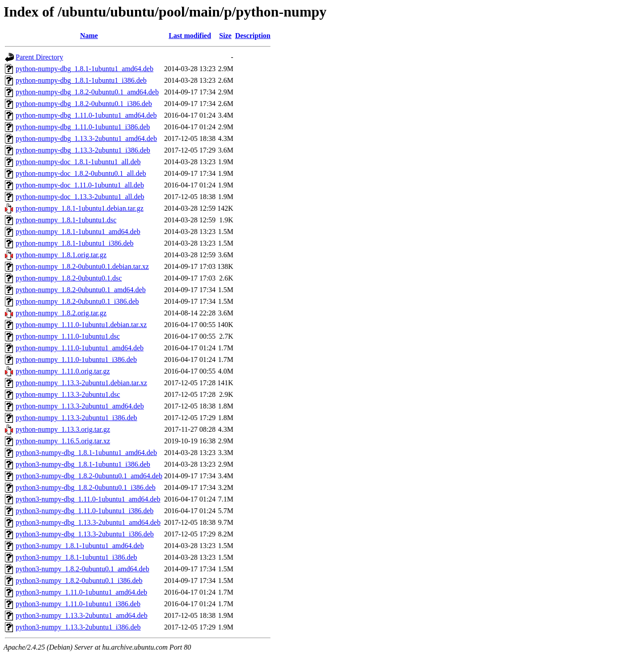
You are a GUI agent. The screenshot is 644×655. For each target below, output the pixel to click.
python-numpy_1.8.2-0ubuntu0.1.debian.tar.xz (82, 266)
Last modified (190, 36)
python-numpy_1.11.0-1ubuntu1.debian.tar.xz (81, 325)
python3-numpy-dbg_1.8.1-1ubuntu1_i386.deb (83, 464)
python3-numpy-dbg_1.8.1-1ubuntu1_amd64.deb (86, 453)
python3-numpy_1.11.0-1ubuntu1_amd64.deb (81, 592)
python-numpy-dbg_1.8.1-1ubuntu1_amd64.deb (85, 69)
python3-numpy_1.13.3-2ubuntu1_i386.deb (78, 627)
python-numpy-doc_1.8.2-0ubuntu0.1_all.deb (81, 173)
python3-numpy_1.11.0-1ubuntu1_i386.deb (78, 604)
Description (253, 36)
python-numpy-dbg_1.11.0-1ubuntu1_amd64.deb (86, 115)
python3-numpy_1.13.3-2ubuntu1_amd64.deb (82, 615)
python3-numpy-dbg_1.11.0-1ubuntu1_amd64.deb (88, 499)
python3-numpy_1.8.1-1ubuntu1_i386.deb (76, 557)
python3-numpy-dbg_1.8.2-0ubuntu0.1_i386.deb (86, 487)
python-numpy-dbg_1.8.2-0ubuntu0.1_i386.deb (84, 104)
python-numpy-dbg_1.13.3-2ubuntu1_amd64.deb (86, 138)
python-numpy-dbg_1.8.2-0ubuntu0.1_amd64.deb (87, 92)
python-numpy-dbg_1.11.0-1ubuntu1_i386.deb (83, 127)
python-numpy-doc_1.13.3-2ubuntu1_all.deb (80, 197)
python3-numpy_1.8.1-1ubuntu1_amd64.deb (80, 546)
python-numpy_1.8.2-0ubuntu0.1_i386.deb (77, 301)
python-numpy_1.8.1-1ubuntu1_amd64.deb (78, 232)
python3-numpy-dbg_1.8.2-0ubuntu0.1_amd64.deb (89, 476)
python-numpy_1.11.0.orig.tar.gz (63, 371)
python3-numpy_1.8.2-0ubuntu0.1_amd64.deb (83, 569)
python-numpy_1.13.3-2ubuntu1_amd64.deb (80, 406)
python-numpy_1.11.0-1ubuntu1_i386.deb (76, 359)
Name (89, 36)
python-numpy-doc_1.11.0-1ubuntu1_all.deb (80, 185)
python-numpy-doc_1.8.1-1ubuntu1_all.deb (78, 162)
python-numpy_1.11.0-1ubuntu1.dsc (68, 336)
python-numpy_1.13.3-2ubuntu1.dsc (68, 394)
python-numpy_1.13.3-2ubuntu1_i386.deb (76, 418)
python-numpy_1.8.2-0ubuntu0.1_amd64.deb (81, 290)
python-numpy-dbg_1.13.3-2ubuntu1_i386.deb (83, 150)
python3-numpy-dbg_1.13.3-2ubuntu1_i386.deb (85, 534)
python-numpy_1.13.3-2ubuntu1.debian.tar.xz (81, 383)
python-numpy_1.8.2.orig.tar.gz (61, 313)
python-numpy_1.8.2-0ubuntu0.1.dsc (69, 278)
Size (225, 36)
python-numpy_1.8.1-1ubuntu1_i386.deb (75, 243)
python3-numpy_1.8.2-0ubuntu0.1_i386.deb (79, 581)
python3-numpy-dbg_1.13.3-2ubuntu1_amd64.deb (88, 522)
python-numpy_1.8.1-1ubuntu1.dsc (66, 220)
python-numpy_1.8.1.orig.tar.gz (61, 255)
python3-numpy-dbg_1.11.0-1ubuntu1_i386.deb (85, 511)
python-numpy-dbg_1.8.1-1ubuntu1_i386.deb (81, 80)
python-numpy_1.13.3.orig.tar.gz (63, 429)
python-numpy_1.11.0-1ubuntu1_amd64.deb (80, 348)
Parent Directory (39, 57)
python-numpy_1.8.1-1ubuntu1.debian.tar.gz (80, 208)
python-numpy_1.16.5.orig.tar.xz (63, 441)
